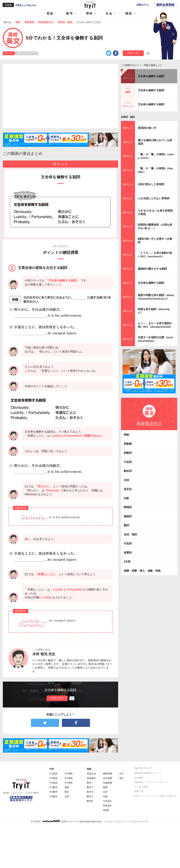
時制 (126, 435)
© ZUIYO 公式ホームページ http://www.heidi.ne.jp (66, 821)
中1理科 (69, 774)
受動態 (128, 444)
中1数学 (53, 787)
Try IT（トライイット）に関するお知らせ (155, 796)
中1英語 (53, 774)
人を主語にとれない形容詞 (154, 198)
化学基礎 (108, 778)
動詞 (126, 525)
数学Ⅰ (90, 783)
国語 (129, 13)
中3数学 (53, 796)
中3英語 (53, 783)
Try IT (90, 5)
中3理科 (69, 783)
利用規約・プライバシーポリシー (151, 782)
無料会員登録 (165, 5)
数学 (70, 13)
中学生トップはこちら (26, 5)
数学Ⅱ (90, 787)
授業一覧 (139, 791)
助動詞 (128, 453)
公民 (67, 796)
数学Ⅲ (90, 792)
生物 (105, 796)
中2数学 (53, 792)
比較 (126, 498)
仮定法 (128, 489)
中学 (52, 769)
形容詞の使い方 (147, 128)
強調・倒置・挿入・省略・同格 (142, 571)
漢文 (121, 778)
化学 (105, 792)
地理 (67, 787)
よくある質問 (141, 787)
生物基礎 (108, 783)
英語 (50, 13)
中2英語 (53, 778)
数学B (90, 801)
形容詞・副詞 (128, 117)
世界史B (107, 806)
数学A (90, 796)
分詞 (126, 480)
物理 (105, 787)
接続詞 (128, 516)
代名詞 (128, 543)
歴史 (67, 792)
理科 (89, 13)
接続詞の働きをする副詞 (152, 269)
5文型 (127, 562)
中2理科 (69, 778)
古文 (121, 774)
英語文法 (91, 774)
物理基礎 (108, 774)
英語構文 (91, 778)
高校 (89, 769)
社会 (109, 13)
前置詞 (128, 553)
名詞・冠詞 (130, 534)
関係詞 (128, 507)
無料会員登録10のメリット (148, 773)
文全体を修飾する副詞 (151, 76)
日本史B (107, 801)
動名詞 (128, 471)
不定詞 (128, 462)
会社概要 (139, 778)
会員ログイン (143, 5)
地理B (106, 810)
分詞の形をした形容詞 (151, 184)
